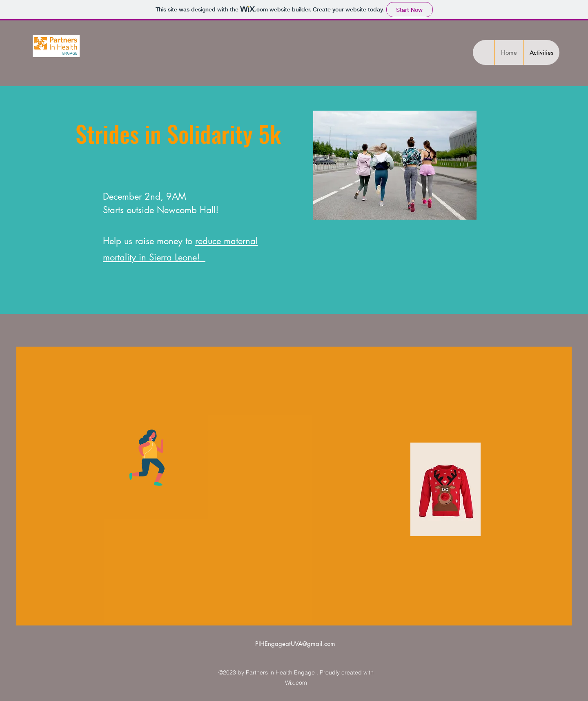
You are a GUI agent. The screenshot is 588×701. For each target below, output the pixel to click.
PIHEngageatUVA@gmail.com (295, 644)
